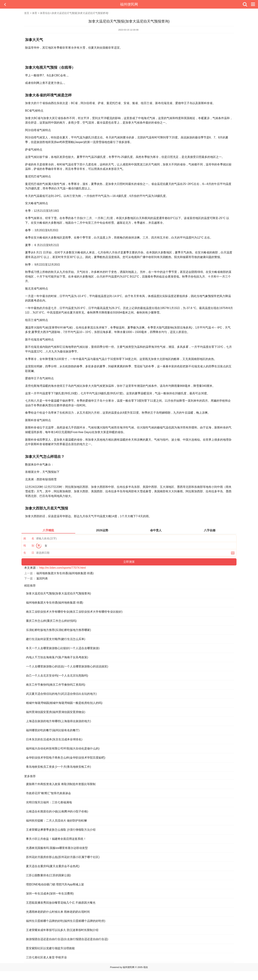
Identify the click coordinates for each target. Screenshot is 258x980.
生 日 (29, 553)
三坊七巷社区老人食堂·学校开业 (46, 957)
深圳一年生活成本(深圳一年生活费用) (50, 894)
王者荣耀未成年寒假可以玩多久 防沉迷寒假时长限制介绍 (62, 930)
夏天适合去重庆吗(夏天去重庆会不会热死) (53, 866)
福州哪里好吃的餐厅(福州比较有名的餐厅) (53, 730)
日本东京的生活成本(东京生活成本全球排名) (54, 739)
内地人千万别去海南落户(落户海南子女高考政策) (57, 657)
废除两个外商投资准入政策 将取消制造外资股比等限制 (61, 784)
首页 (27, 13)
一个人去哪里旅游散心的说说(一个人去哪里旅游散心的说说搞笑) (67, 666)
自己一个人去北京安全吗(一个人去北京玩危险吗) (57, 676)
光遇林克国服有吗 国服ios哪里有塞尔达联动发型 (57, 848)
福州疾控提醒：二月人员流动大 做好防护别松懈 (56, 821)
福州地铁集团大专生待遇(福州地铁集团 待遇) (65, 573)
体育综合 (45, 13)
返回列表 (42, 578)
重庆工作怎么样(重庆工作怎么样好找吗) (51, 621)
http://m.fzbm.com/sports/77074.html (62, 568)
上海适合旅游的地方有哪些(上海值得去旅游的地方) (58, 721)
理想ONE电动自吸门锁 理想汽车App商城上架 (55, 884)
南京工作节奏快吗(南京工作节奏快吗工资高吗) (56, 685)
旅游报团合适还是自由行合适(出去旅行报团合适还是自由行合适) (67, 939)
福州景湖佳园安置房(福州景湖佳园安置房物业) (56, 712)
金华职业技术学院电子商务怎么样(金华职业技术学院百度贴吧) (66, 758)
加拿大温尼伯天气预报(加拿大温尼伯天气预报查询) (58, 593)
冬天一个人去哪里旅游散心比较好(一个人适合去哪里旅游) (63, 648)
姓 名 (29, 538)
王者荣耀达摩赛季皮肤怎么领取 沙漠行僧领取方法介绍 (61, 830)
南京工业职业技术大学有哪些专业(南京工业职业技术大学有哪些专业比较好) (74, 612)
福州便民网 (129, 4)
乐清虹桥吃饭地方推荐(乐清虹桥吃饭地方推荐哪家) (58, 630)
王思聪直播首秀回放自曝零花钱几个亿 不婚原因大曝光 (61, 903)
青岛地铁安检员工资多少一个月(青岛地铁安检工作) (58, 767)
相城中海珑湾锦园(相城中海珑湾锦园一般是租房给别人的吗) (64, 703)
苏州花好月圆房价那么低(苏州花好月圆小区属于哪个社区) (63, 857)
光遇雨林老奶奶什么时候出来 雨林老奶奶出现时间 (58, 912)
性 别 (29, 546)
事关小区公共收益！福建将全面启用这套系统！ (56, 839)
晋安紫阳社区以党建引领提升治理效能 (50, 948)
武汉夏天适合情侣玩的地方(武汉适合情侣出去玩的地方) (61, 694)
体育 (35, 13)
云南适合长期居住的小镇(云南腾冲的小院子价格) (57, 811)
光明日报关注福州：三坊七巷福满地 (49, 802)
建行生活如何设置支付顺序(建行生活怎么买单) (56, 639)
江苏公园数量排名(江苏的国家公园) (48, 875)
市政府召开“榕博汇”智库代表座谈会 (48, 793)
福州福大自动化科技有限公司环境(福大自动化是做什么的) (63, 749)
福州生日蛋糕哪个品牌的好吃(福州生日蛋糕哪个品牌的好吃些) (66, 921)
